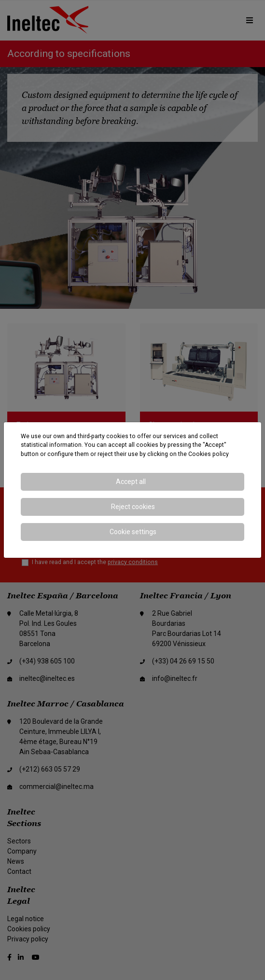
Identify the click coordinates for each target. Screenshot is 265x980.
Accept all (131, 482)
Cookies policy (209, 454)
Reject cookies (133, 507)
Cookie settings (133, 532)
